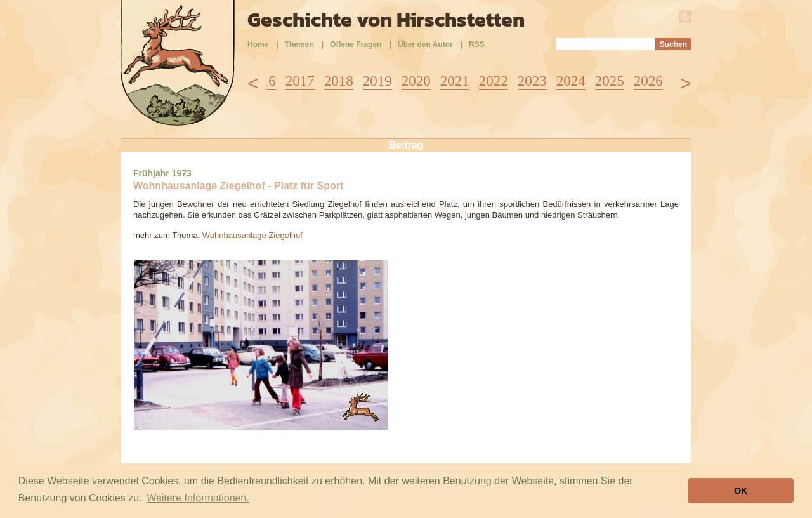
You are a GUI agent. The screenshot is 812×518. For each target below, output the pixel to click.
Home (258, 44)
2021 (455, 81)
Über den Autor (425, 44)
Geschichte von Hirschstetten (386, 20)
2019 (377, 81)
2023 (532, 81)
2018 (339, 81)
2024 (571, 81)
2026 (648, 81)
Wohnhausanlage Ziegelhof (252, 235)
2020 (416, 81)
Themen (299, 44)
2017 (300, 81)
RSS (477, 44)
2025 (610, 81)
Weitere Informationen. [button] (198, 498)
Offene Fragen (356, 44)
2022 (494, 81)
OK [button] (741, 491)
